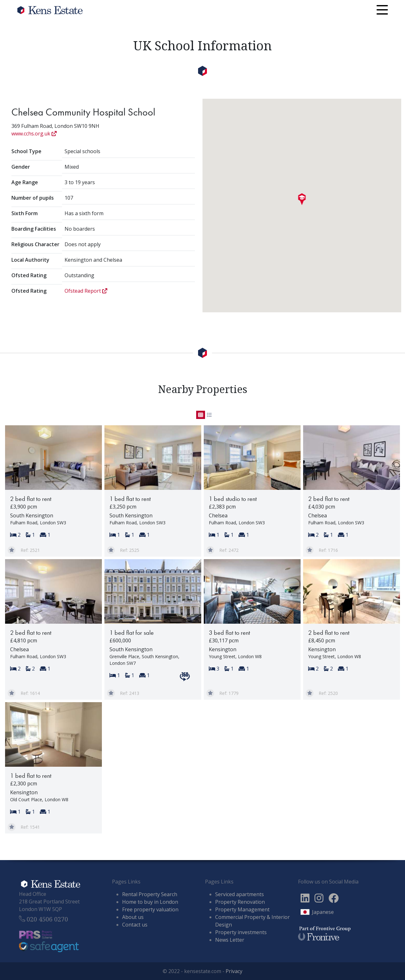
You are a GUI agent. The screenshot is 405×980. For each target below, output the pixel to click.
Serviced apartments (240, 894)
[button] (302, 199)
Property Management (242, 909)
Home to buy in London (150, 902)
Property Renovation (240, 902)
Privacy (234, 971)
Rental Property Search (150, 894)
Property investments (241, 932)
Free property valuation (150, 909)
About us (133, 917)
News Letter (230, 940)
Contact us (135, 925)
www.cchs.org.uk (34, 134)
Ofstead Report (86, 291)
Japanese (323, 912)
